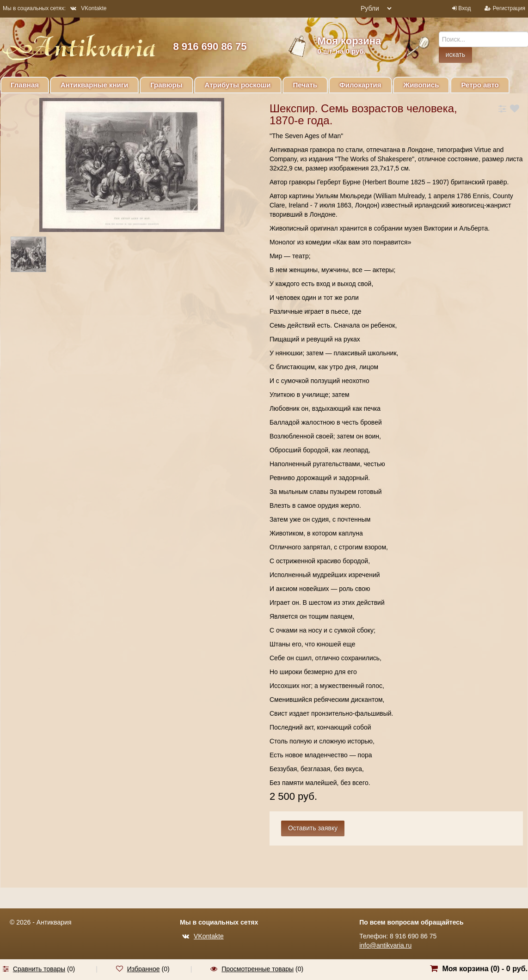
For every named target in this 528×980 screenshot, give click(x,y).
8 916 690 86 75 (210, 46)
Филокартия (360, 85)
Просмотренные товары (258, 969)
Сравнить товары (39, 969)
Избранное (144, 969)
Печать (305, 85)
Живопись (421, 85)
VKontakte (88, 8)
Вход (464, 8)
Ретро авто (480, 85)
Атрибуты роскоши (238, 85)
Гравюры (166, 85)
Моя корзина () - (485, 969)
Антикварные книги (94, 85)
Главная (25, 85)
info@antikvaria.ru (385, 945)
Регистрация (509, 8)
